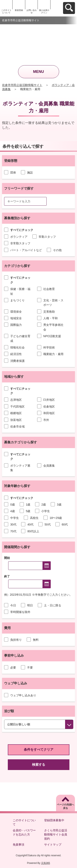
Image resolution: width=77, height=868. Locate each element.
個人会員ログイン (44, 11)
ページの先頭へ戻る (66, 806)
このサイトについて (6, 11)
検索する (39, 765)
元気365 (46, 863)
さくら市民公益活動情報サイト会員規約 (56, 834)
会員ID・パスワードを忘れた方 (24, 832)
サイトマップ (53, 845)
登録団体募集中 (54, 820)
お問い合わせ (32, 11)
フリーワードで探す (19, 188)
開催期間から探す (17, 547)
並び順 (9, 711)
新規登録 (19, 10)
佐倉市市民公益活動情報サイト (22, 85)
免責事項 (18, 845)
